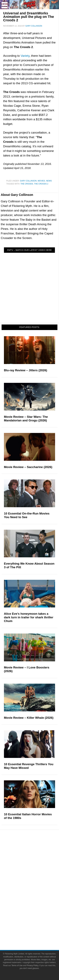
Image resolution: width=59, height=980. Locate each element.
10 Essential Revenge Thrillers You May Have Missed (29, 766)
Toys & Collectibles (36, 907)
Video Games (36, 902)
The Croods (27, 184)
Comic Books (36, 896)
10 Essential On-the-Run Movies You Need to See (27, 515)
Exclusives (36, 875)
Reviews (36, 854)
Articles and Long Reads (36, 864)
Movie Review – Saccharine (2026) (28, 467)
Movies (41, 181)
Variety (25, 56)
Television (36, 891)
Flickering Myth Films (36, 913)
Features (36, 859)
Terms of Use (17, 965)
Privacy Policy (33, 965)
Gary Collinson (28, 181)
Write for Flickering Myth (36, 934)
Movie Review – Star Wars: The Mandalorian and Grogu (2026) (26, 419)
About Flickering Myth (36, 923)
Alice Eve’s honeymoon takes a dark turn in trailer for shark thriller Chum (29, 617)
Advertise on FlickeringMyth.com (36, 929)
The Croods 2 (41, 184)
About (36, 918)
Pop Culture (36, 881)
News (49, 181)
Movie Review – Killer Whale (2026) (29, 718)
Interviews (36, 870)
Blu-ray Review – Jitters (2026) (26, 370)
